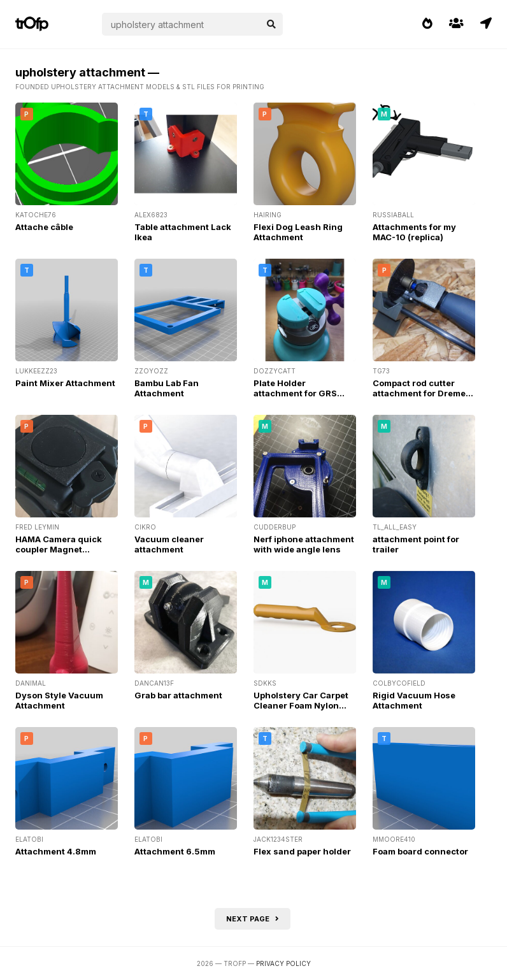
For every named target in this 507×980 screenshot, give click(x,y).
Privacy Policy (283, 963)
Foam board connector (420, 851)
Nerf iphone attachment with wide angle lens (304, 544)
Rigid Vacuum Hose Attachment (414, 700)
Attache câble (44, 227)
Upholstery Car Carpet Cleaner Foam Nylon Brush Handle (301, 705)
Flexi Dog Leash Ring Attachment (298, 232)
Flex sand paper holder (302, 851)
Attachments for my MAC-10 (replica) (414, 232)
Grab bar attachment (178, 695)
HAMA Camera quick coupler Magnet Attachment (59, 549)
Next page (253, 919)
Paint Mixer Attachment (65, 383)
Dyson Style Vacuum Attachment (59, 700)
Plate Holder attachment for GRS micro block (295, 393)
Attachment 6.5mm (175, 851)
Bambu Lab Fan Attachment (167, 388)
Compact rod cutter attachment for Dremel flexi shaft (420, 393)
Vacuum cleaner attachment (169, 544)
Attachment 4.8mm (56, 851)
